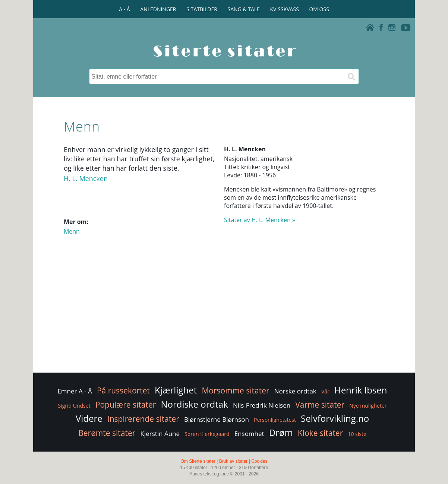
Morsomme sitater (235, 390)
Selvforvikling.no (335, 418)
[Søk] (351, 76)
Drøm (281, 432)
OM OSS (319, 9)
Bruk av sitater (234, 461)
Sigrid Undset (74, 406)
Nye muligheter (368, 406)
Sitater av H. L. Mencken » (260, 220)
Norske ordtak (295, 391)
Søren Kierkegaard (207, 434)
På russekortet (123, 390)
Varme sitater (320, 405)
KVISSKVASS (285, 9)
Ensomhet (249, 434)
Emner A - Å (75, 391)
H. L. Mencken (86, 178)
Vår (325, 391)
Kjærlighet (176, 390)
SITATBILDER (202, 9)
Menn (72, 231)
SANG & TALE (244, 9)
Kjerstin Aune (160, 434)
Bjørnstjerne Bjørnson (217, 419)
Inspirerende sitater (143, 419)
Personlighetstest (275, 420)
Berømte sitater (107, 433)
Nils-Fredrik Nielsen (262, 405)
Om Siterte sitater (198, 461)
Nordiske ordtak (195, 404)
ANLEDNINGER (158, 9)
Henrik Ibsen (361, 390)
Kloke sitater (320, 433)
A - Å (124, 9)
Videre (89, 418)
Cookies (259, 461)
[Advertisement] (224, 311)
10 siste (357, 434)
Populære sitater (126, 405)
